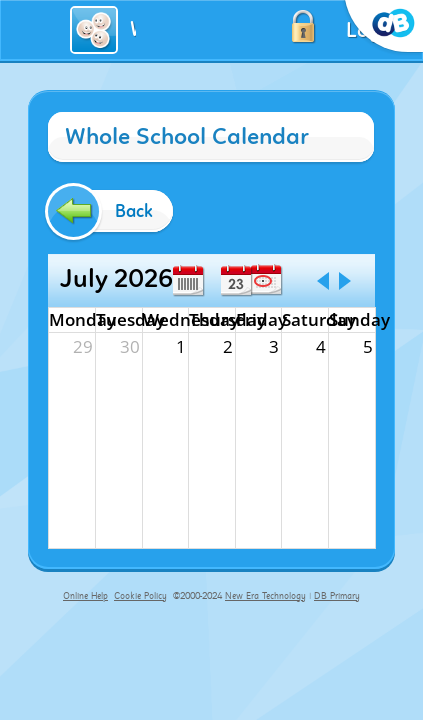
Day (236, 281)
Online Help (85, 596)
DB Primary (337, 596)
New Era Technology (265, 596)
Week (188, 281)
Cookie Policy (140, 596)
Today (266, 280)
